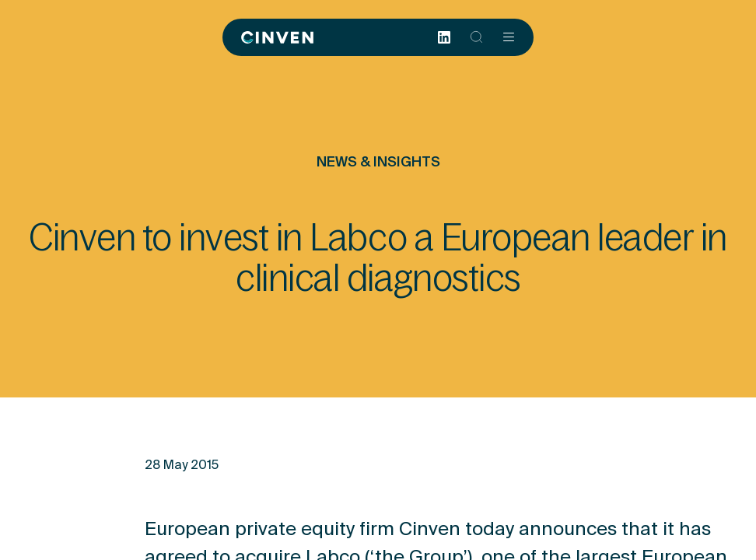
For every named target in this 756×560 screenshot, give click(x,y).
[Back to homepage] (277, 37)
